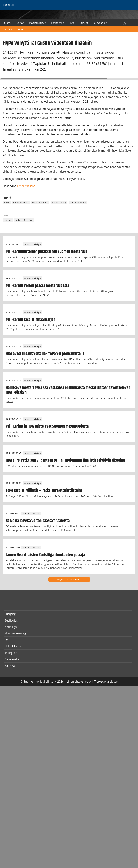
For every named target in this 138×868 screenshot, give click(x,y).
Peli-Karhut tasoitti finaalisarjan (31, 320)
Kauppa (10, 666)
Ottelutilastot (26, 186)
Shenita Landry (59, 202)
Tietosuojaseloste (106, 681)
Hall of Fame (13, 646)
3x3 (7, 640)
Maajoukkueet (37, 23)
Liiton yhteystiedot (79, 681)
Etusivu (7, 23)
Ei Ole (7, 202)
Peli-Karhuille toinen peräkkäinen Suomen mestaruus (46, 252)
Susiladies (11, 621)
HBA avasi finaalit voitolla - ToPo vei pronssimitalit (45, 354)
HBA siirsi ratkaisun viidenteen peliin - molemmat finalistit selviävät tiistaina (65, 460)
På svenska (12, 659)
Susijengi (10, 614)
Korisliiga (11, 627)
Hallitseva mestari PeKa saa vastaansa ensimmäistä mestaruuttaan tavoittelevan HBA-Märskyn (68, 390)
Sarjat (20, 23)
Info (72, 23)
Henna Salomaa (21, 202)
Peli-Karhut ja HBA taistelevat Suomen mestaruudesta (47, 426)
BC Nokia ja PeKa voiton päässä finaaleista (38, 521)
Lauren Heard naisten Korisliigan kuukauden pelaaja (45, 555)
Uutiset (84, 23)
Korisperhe (57, 23)
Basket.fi (8, 29)
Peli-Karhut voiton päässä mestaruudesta (37, 286)
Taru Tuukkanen (78, 202)
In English (11, 653)
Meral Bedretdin (40, 202)
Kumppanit (100, 23)
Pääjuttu (8, 220)
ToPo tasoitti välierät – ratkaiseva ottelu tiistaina (44, 491)
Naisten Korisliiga (24, 220)
